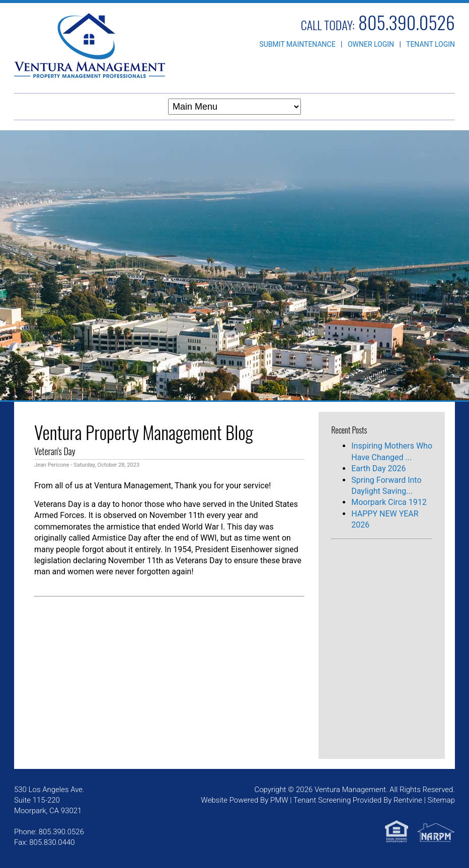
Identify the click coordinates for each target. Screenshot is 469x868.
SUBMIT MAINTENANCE (297, 44)
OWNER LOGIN (371, 44)
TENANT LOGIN (431, 44)
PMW (279, 800)
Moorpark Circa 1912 (389, 502)
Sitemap (442, 800)
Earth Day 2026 (378, 468)
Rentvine (408, 800)
